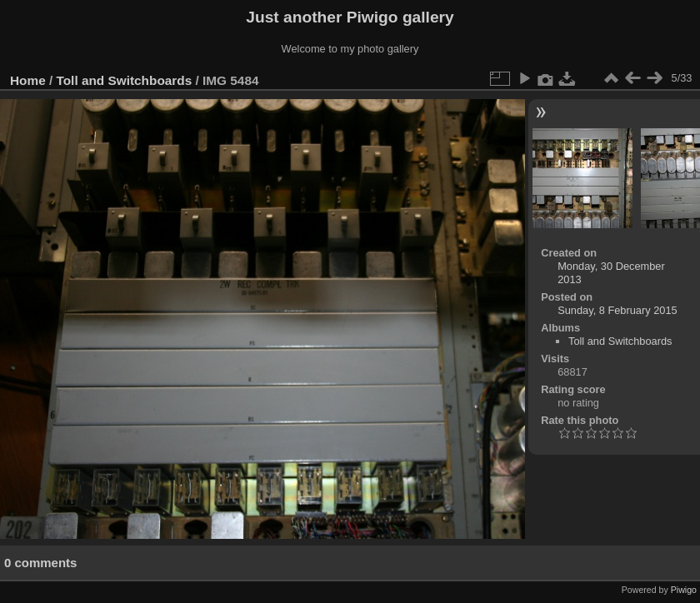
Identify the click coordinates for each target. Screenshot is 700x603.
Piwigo (684, 590)
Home (28, 80)
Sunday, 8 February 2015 (617, 310)
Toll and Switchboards (125, 80)
